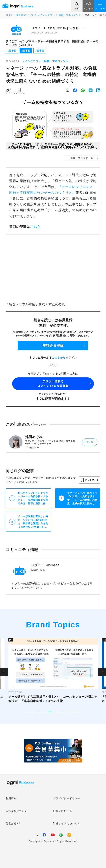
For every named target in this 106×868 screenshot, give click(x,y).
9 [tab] (74, 712)
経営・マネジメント (70, 15)
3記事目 (40, 51)
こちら (35, 227)
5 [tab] (50, 712)
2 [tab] (32, 712)
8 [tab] (68, 712)
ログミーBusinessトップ (20, 15)
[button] (90, 480)
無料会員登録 (53, 346)
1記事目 (12, 51)
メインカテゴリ (46, 15)
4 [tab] (44, 712)
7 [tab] (62, 712)
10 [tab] (79, 712)
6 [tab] (56, 712)
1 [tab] (27, 712)
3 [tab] (38, 712)
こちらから (59, 358)
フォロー (90, 442)
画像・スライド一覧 (82, 158)
